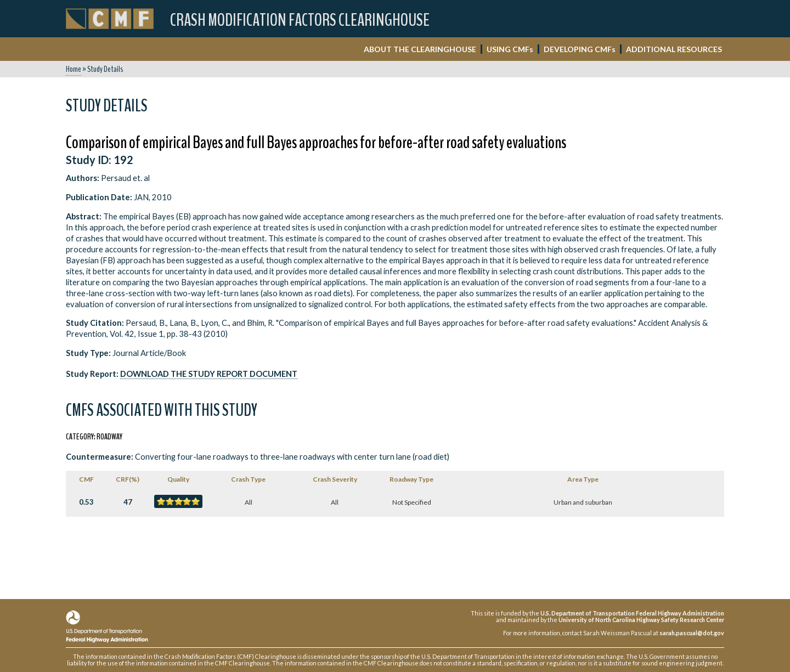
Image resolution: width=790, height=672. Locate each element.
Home (74, 69)
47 (128, 502)
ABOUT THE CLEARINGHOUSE (420, 49)
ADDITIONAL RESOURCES (674, 49)
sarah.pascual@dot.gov (692, 633)
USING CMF (510, 49)
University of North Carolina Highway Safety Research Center (641, 620)
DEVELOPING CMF (580, 49)
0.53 (86, 502)
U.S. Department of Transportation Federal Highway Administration (632, 613)
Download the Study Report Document (209, 374)
